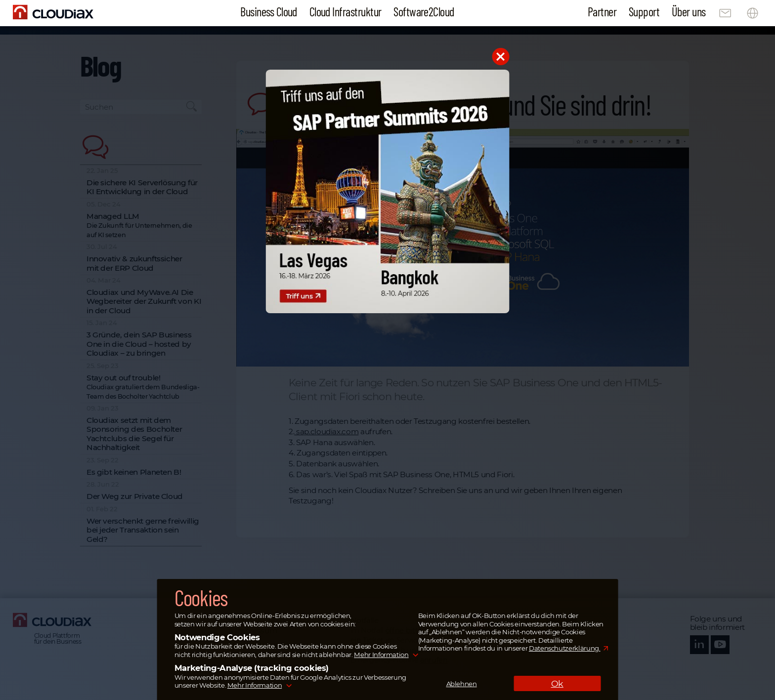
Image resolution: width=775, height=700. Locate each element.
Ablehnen (462, 684)
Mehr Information (381, 655)
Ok (557, 683)
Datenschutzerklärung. (565, 648)
